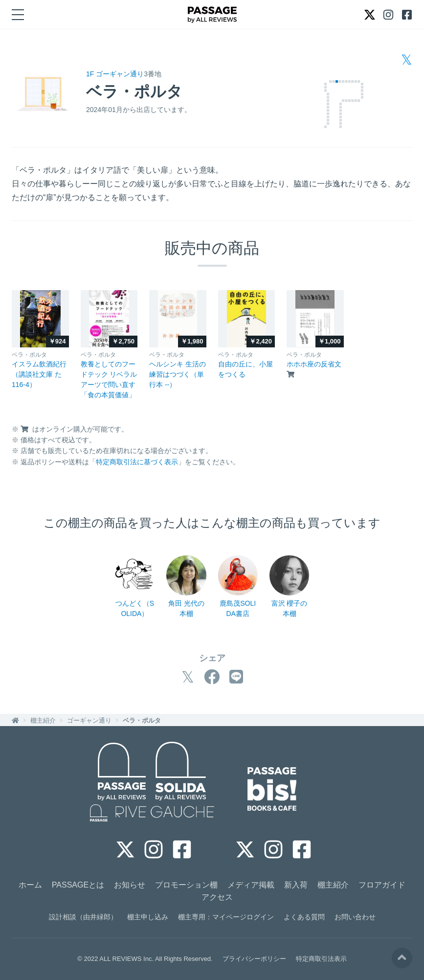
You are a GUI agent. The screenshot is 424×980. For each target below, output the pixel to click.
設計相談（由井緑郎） (83, 917)
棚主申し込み (148, 917)
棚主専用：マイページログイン (226, 917)
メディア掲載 (251, 885)
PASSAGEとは (78, 885)
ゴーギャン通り (89, 720)
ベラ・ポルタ (142, 720)
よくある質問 (304, 917)
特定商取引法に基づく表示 (137, 462)
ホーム (30, 885)
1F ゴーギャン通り (115, 74)
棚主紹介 (43, 720)
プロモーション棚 (186, 885)
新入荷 (296, 885)
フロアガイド (382, 885)
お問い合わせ (355, 917)
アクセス (217, 897)
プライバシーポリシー (254, 959)
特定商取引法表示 (321, 959)
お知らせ (130, 885)
